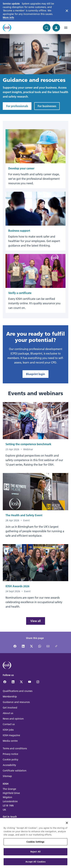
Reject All (35, 853)
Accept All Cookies (35, 864)
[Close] (67, 825)
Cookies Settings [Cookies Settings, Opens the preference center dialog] (35, 844)
